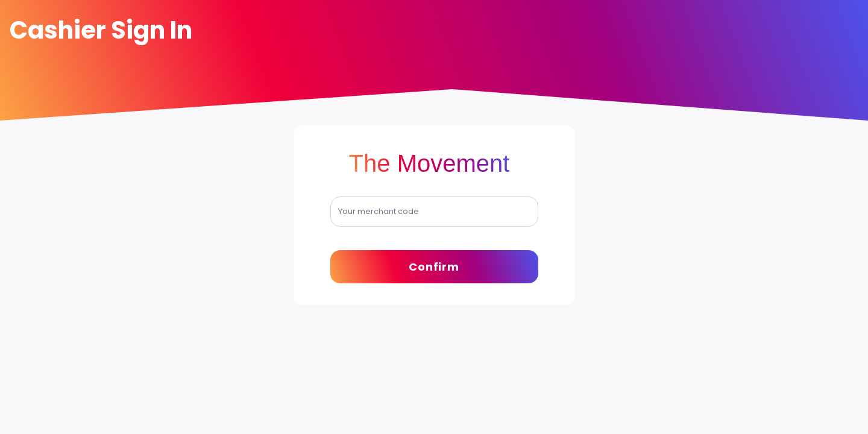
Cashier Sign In (101, 30)
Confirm (434, 267)
